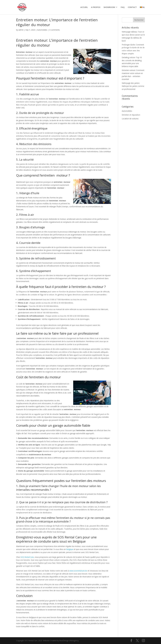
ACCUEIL (84, 7)
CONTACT (132, 7)
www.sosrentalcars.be (78, 571)
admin (21, 30)
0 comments (55, 30)
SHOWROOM (109, 7)
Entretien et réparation (131, 115)
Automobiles (42, 30)
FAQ (123, 7)
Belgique (70, 549)
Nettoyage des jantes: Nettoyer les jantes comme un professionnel (133, 86)
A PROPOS (96, 7)
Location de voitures (130, 119)
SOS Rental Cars (27, 557)
